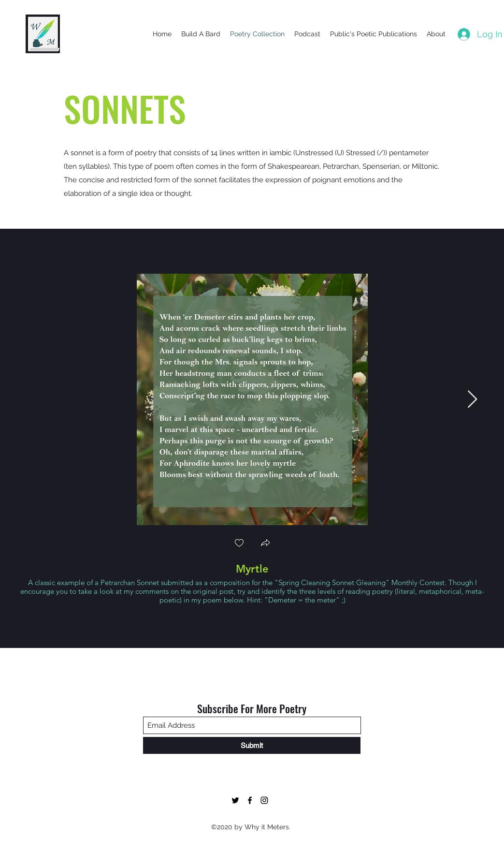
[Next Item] (472, 400)
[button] (265, 544)
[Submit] (252, 745)
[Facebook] (250, 800)
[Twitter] (235, 800)
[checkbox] (239, 544)
